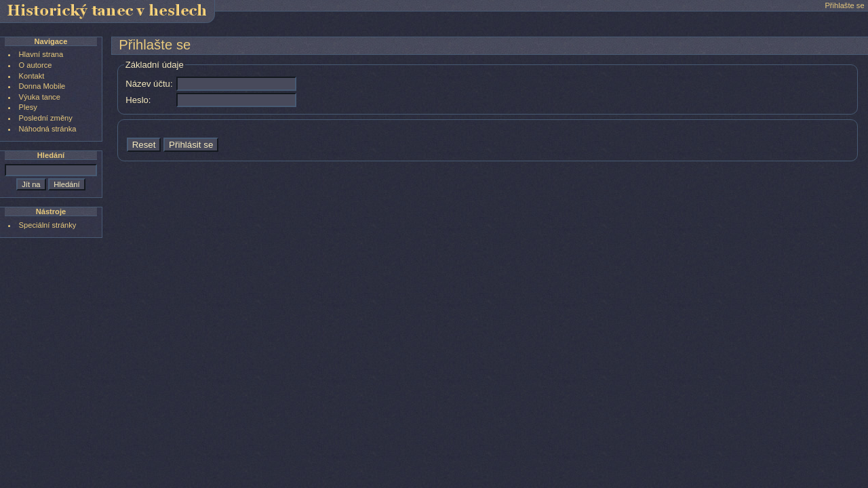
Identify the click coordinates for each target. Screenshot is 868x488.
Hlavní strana (41, 54)
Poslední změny (46, 118)
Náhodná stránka (48, 129)
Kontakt (32, 76)
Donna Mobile (42, 86)
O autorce (36, 65)
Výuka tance (40, 97)
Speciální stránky (48, 225)
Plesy (28, 107)
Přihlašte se (844, 5)
